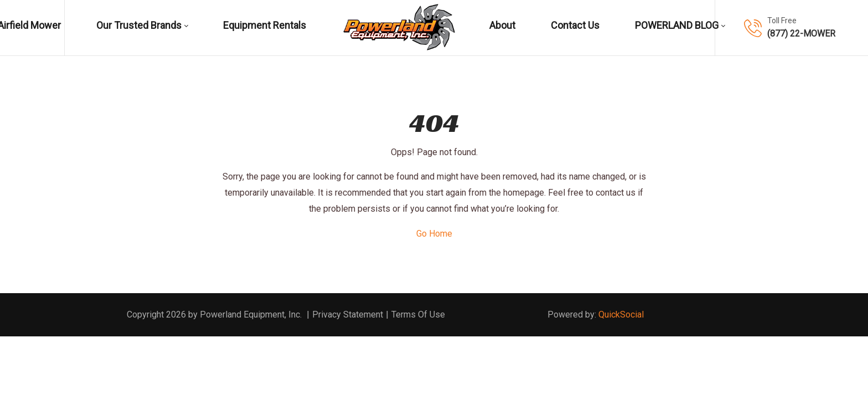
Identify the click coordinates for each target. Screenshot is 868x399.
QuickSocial (621, 314)
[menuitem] (142, 28)
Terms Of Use (418, 314)
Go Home (434, 234)
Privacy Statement (348, 314)
